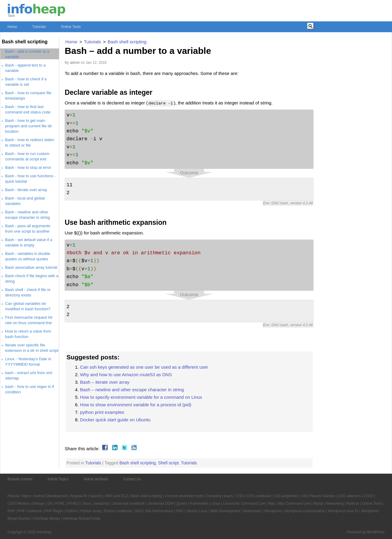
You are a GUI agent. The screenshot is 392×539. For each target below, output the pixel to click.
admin (75, 63)
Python (72, 511)
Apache (96, 496)
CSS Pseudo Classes (318, 496)
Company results (219, 496)
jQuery (182, 503)
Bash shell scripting (138, 463)
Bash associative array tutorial (31, 267)
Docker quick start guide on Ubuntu (115, 420)
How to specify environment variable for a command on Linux (141, 397)
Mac (272, 503)
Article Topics (58, 479)
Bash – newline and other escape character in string (132, 390)
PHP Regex (54, 511)
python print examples (102, 412)
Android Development (50, 496)
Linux (216, 503)
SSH (180, 511)
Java (86, 503)
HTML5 (73, 503)
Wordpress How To (343, 511)
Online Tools (71, 27)
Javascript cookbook (129, 503)
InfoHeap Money (47, 519)
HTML (60, 503)
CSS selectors (350, 496)
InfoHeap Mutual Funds (82, 519)
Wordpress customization (305, 511)
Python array (91, 511)
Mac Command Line (294, 503)
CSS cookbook (258, 496)
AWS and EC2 (116, 496)
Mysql (318, 503)
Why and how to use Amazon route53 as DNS (126, 375)
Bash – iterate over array (105, 382)
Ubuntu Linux (197, 511)
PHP (11, 511)
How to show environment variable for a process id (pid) (136, 405)
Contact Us (132, 479)
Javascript (101, 503)
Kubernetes (199, 503)
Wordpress (273, 511)
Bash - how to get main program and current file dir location (29, 126)
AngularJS (79, 496)
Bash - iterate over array (26, 190)
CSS (240, 496)
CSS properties (285, 496)
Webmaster (252, 511)
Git (50, 503)
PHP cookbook (30, 511)
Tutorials (39, 27)
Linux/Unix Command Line (244, 503)
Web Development (225, 511)
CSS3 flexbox (18, 503)
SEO (138, 511)
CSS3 (369, 496)
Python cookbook (118, 511)
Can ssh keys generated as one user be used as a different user (144, 367)
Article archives (96, 479)
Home (12, 27)
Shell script (168, 463)
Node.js (353, 503)
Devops (39, 503)
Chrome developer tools (184, 496)
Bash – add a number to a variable (138, 51)
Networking (335, 503)
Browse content (20, 479)
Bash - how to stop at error (28, 167)
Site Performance (159, 511)
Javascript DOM (161, 503)
